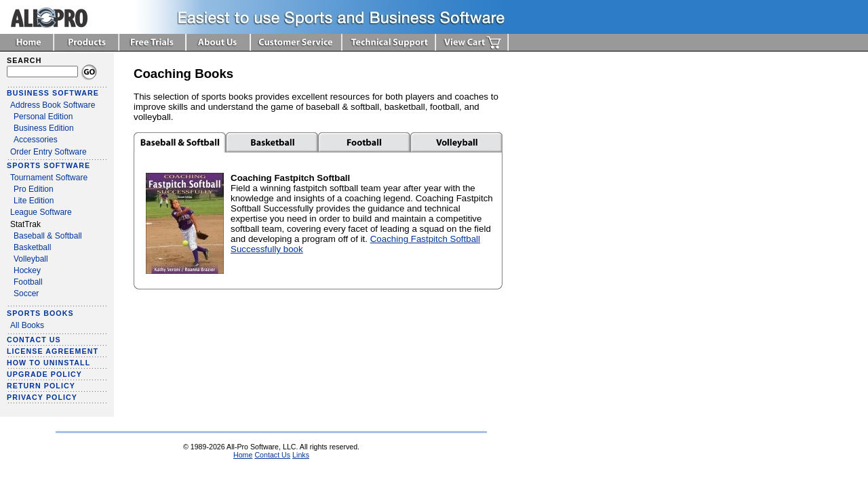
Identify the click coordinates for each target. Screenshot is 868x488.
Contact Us (272, 455)
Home (243, 455)
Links (301, 455)
